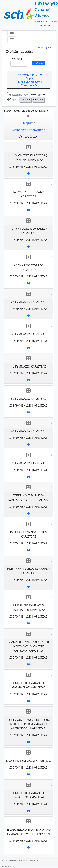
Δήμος (30, 78)
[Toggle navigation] (12, 34)
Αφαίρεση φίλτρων (18, 95)
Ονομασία (16, 59)
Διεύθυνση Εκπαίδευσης (29, 130)
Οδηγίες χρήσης (45, 47)
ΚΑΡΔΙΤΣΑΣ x (38, 100)
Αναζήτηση (39, 63)
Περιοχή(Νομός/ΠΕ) (30, 74)
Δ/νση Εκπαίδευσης (30, 82)
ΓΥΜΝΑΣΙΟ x (25, 100)
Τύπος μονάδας (30, 85)
